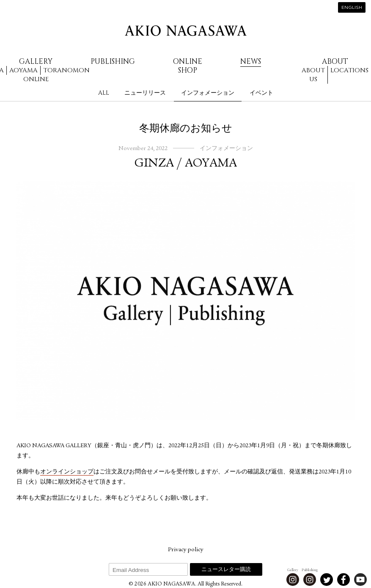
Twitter (327, 580)
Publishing (113, 62)
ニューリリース (145, 93)
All (104, 93)
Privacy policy (185, 550)
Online (36, 79)
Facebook (344, 580)
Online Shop (188, 66)
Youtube (360, 580)
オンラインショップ (67, 472)
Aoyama (23, 70)
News (251, 62)
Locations (349, 70)
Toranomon (66, 70)
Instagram (293, 580)
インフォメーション (208, 93)
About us (313, 75)
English (352, 8)
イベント (261, 93)
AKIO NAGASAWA (186, 31)
